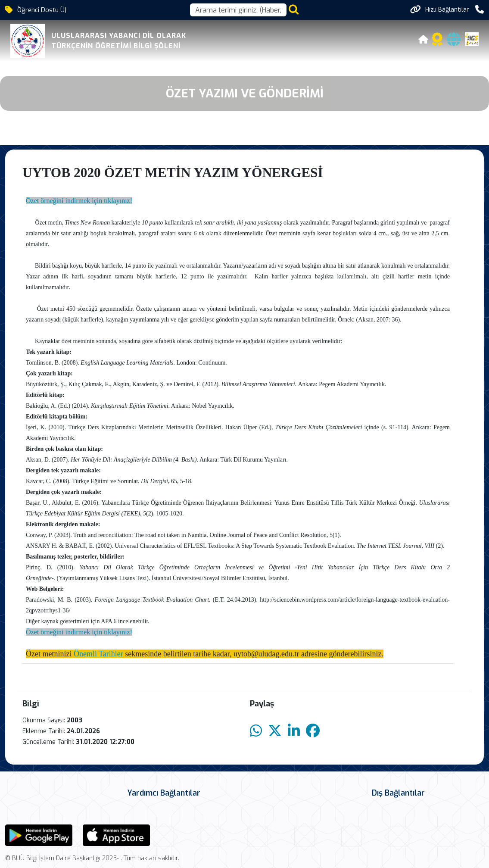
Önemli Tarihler (98, 654)
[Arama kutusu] (238, 10)
